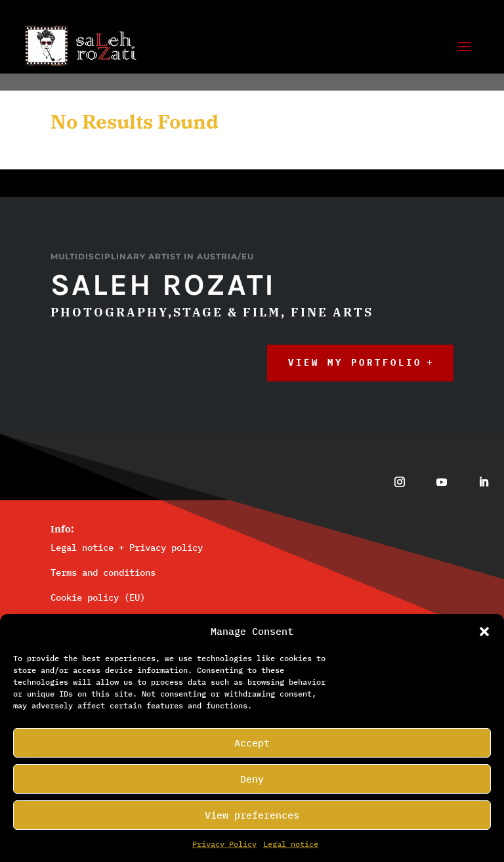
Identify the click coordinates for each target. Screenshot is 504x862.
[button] (484, 632)
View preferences (252, 815)
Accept (252, 743)
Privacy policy (166, 567)
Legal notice (82, 567)
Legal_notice (291, 844)
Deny (252, 779)
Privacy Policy (224, 844)
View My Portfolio (355, 382)
